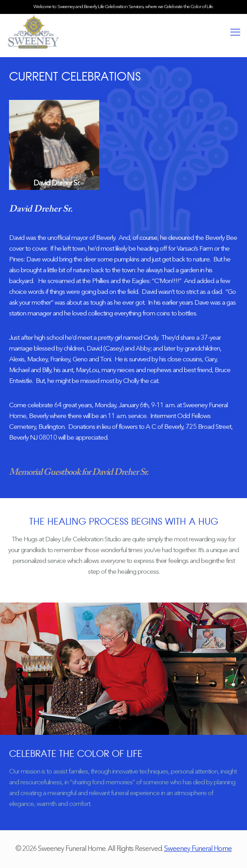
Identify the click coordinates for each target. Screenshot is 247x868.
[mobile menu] (235, 33)
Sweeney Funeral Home (198, 849)
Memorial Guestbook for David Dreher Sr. (79, 472)
